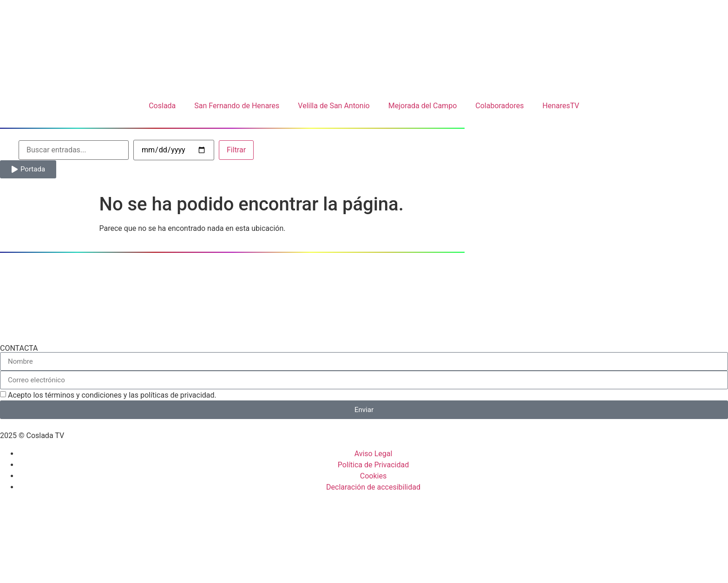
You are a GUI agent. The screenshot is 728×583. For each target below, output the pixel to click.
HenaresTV (561, 106)
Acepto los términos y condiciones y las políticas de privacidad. (112, 395)
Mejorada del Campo (423, 106)
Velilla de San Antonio (334, 106)
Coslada (162, 106)
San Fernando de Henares (237, 106)
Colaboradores (499, 106)
